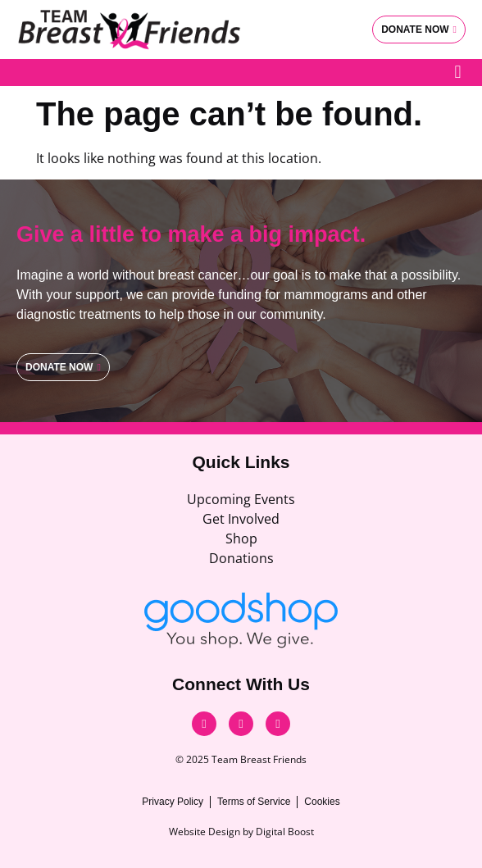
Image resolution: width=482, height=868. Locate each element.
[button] (458, 73)
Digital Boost (285, 832)
